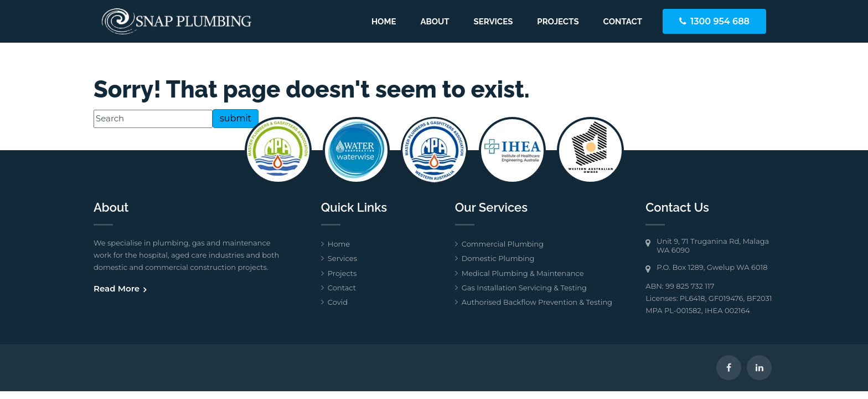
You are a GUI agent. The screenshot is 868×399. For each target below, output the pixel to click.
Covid (338, 302)
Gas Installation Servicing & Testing (524, 288)
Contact (623, 22)
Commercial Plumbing (503, 244)
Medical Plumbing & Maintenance (523, 273)
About (435, 22)
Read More (117, 288)
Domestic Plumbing (498, 258)
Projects (558, 22)
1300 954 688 (720, 21)
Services (494, 22)
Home (384, 22)
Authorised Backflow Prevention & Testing (537, 302)
